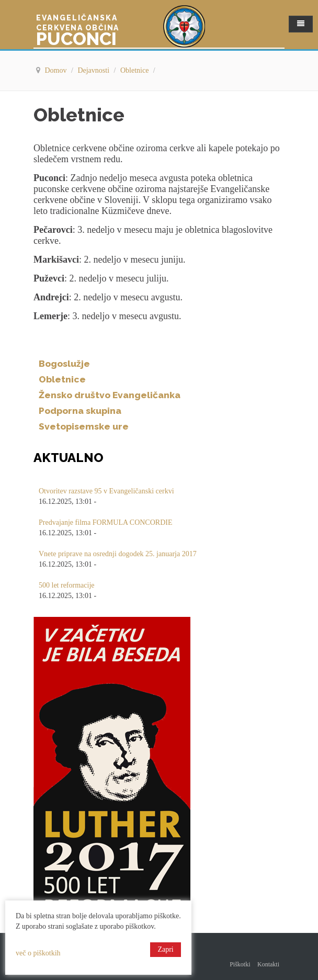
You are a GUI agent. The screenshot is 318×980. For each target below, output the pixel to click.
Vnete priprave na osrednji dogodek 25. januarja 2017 (118, 554)
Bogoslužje (64, 364)
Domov (57, 70)
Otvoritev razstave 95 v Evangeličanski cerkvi (106, 491)
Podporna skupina (80, 411)
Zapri (165, 949)
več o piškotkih (38, 953)
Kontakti (268, 964)
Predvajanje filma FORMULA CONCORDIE (105, 522)
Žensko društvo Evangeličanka (110, 395)
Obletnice (135, 70)
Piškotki (240, 964)
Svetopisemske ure (84, 426)
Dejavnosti (94, 70)
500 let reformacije (67, 585)
